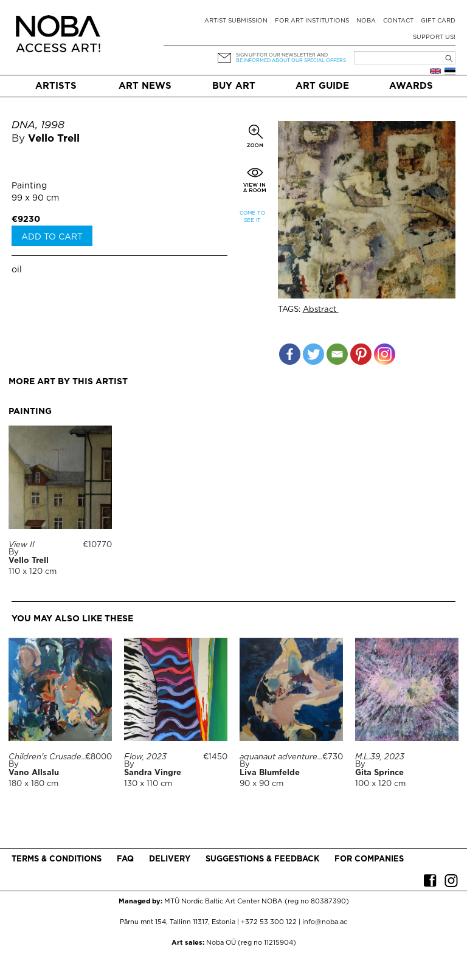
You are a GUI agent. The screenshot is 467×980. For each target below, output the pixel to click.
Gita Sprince (379, 773)
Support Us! (434, 37)
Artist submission (236, 21)
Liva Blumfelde (270, 773)
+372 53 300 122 (269, 922)
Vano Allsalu (34, 773)
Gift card (438, 21)
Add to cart (52, 237)
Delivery (170, 859)
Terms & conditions (57, 859)
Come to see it (252, 217)
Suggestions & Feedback (262, 859)
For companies (369, 859)
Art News (145, 86)
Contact (398, 21)
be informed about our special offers (291, 60)
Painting (29, 186)
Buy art (234, 86)
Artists (56, 86)
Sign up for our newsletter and (282, 55)
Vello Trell (54, 139)
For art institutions (312, 21)
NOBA (366, 21)
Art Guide (322, 86)
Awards (411, 86)
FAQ (125, 859)
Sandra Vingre (153, 773)
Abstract (321, 310)
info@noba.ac (325, 922)
